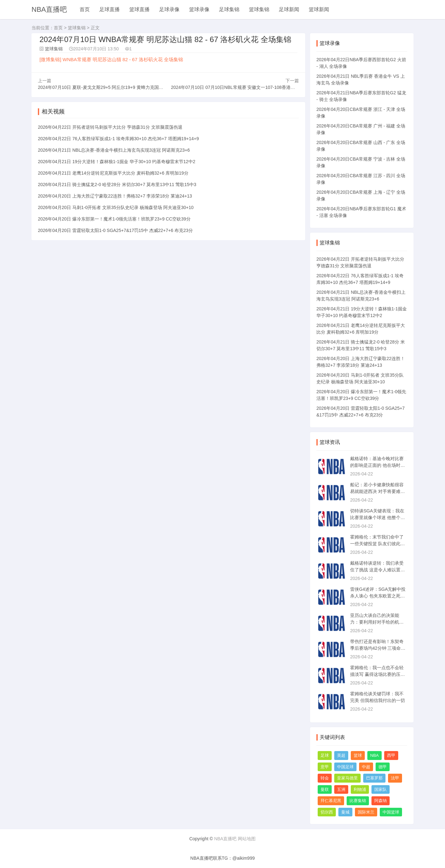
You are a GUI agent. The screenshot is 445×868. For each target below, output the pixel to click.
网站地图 (247, 839)
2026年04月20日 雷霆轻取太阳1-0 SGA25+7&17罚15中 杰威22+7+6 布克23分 (115, 230)
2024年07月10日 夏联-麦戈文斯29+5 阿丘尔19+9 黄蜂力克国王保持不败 (109, 87)
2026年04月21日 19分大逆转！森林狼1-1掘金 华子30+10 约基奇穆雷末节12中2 (117, 162)
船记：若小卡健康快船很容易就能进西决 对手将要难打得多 (378, 491)
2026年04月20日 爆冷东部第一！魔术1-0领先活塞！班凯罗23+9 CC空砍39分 (114, 219)
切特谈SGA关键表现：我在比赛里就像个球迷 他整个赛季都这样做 (378, 517)
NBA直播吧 (49, 9)
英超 (341, 755)
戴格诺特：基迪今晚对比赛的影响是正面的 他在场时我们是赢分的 (378, 465)
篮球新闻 (319, 9)
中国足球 (345, 767)
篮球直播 (139, 9)
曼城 (345, 812)
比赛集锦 (358, 801)
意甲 (325, 767)
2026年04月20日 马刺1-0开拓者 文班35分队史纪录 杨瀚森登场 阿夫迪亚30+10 (116, 207)
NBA (374, 755)
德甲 (383, 767)
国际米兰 (366, 812)
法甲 (395, 778)
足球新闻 (289, 9)
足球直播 (109, 9)
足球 (325, 755)
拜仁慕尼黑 (331, 801)
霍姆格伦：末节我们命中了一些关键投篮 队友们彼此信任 (378, 544)
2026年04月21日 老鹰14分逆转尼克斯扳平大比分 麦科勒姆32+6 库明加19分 (113, 173)
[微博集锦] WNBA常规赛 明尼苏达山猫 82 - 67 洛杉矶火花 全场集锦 (111, 59)
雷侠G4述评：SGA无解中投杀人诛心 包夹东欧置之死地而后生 (378, 596)
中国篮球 (391, 812)
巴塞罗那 (374, 778)
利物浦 (360, 789)
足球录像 (169, 9)
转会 (325, 778)
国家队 (381, 789)
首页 (85, 9)
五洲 (341, 789)
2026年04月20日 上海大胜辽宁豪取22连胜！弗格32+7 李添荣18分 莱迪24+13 (115, 196)
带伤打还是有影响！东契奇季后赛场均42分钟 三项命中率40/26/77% (378, 648)
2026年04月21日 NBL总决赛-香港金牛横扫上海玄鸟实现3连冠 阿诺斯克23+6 (114, 150)
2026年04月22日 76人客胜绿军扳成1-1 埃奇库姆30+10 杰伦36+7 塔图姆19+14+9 (118, 139)
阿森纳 (381, 801)
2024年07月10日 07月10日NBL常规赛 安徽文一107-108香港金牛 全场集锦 (245, 87)
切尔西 (327, 812)
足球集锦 (229, 9)
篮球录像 (199, 9)
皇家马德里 (347, 778)
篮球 (358, 755)
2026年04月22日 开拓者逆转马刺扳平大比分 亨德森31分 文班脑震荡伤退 (110, 127)
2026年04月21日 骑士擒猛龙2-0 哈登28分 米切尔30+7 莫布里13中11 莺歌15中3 (117, 184)
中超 (366, 767)
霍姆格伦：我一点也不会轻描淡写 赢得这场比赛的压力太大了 (378, 674)
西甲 (391, 755)
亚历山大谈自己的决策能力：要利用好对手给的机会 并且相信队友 (377, 622)
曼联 (325, 789)
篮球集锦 (259, 9)
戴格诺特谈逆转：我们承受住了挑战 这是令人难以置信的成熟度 (378, 570)
